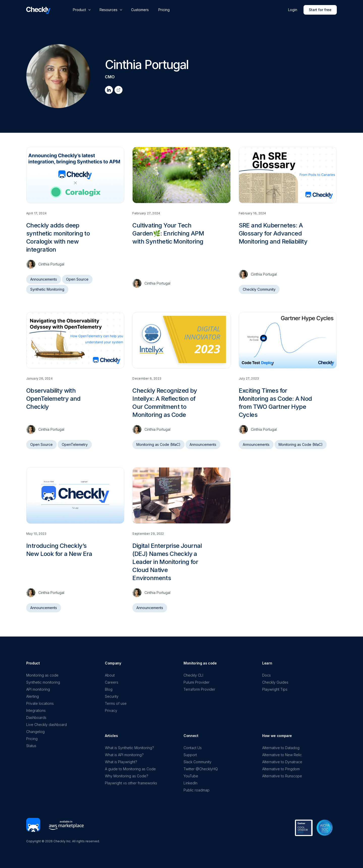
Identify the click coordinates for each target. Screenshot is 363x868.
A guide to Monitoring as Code (130, 769)
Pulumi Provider (196, 682)
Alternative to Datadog (281, 748)
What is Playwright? (121, 762)
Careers (112, 682)
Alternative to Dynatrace (282, 762)
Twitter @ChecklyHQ (201, 769)
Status (31, 746)
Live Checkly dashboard (47, 725)
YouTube (191, 776)
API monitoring (38, 689)
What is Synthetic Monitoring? (129, 748)
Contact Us (193, 748)
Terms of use (116, 703)
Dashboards (36, 717)
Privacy (111, 710)
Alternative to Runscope (282, 776)
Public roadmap (196, 790)
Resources (109, 10)
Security (112, 696)
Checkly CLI (193, 675)
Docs (266, 675)
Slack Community (198, 762)
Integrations (36, 710)
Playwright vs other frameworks (131, 783)
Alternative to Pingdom (281, 769)
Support (190, 755)
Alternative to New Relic (282, 755)
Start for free (320, 10)
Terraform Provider (199, 689)
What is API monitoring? (124, 755)
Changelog (35, 732)
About (110, 675)
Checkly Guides (275, 682)
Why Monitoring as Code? (127, 776)
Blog (109, 689)
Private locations (40, 703)
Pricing (164, 10)
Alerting (33, 696)
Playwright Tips (275, 689)
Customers (140, 10)
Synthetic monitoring (43, 682)
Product (79, 10)
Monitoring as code (42, 675)
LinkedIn (190, 783)
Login (293, 10)
